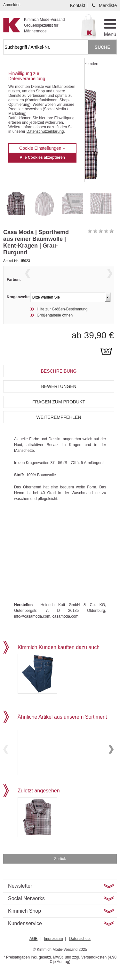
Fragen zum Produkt (59, 413)
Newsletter (20, 896)
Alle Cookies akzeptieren (42, 157)
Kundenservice (25, 933)
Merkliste (108, 5)
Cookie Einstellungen (42, 148)
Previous (28, 281)
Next (110, 281)
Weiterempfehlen (59, 429)
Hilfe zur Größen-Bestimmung (62, 321)
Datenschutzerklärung (45, 131)
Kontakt (78, 5)
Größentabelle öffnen (55, 327)
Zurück (60, 868)
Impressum (53, 948)
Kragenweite (18, 308)
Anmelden (12, 5)
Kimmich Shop (24, 921)
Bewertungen (59, 398)
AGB (33, 948)
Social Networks (26, 908)
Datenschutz (80, 948)
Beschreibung (59, 383)
